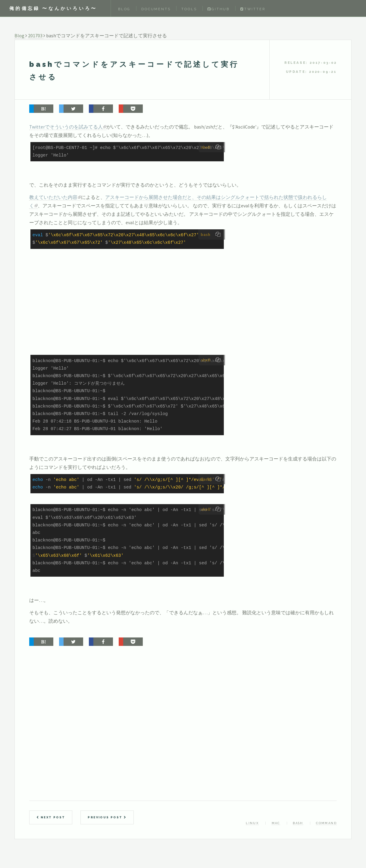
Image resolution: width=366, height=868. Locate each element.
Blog (124, 9)
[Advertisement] (165, 310)
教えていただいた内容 (53, 197)
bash (298, 823)
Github (219, 9)
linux (252, 823)
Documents (156, 9)
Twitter (253, 9)
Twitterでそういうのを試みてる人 (66, 127)
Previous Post (107, 817)
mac (276, 823)
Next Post (51, 817)
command (326, 823)
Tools (189, 9)
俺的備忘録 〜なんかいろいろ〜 (53, 8)
